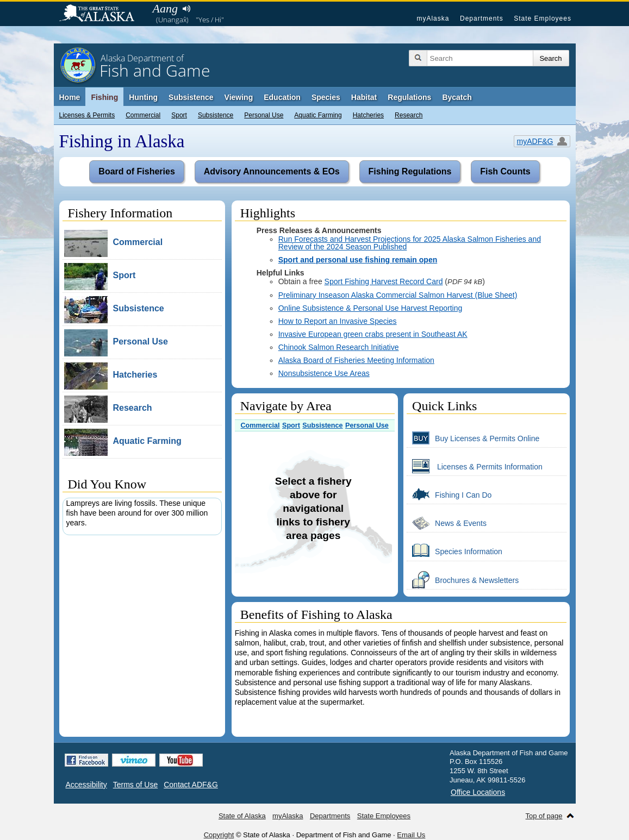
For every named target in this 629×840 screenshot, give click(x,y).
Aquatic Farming (318, 115)
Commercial (143, 115)
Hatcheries (368, 115)
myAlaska (433, 18)
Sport (179, 115)
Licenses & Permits (87, 115)
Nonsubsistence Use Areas (324, 373)
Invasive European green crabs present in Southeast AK (373, 334)
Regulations (409, 97)
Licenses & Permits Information (475, 466)
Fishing (104, 97)
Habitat (364, 97)
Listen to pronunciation (187, 9)
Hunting (143, 97)
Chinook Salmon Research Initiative (339, 347)
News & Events (447, 523)
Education (282, 97)
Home (70, 97)
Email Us (411, 835)
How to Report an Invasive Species (338, 321)
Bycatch (457, 97)
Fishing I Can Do (449, 494)
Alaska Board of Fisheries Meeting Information (356, 360)
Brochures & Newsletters (463, 580)
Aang (165, 8)
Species (326, 97)
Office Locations (478, 792)
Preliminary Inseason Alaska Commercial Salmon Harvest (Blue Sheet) (398, 295)
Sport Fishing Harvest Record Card (384, 281)
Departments (482, 18)
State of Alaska (102, 14)
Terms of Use (135, 785)
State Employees (543, 18)
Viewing (239, 97)
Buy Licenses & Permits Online (473, 438)
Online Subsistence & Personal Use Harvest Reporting (370, 308)
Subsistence (216, 115)
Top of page (544, 816)
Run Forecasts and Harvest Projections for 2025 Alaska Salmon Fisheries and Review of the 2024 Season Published (410, 243)
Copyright (219, 835)
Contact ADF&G (191, 785)
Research (409, 115)
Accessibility (86, 785)
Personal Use (264, 115)
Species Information (454, 551)
